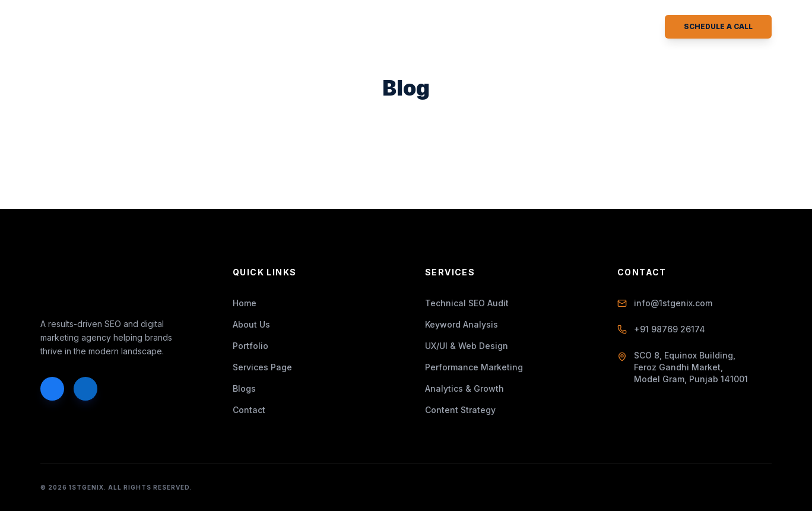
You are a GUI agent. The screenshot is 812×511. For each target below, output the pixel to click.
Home (174, 27)
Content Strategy (460, 410)
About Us (251, 324)
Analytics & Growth (464, 388)
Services (287, 27)
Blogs (423, 27)
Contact (483, 27)
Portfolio (359, 27)
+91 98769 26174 (661, 329)
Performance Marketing (474, 367)
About (226, 27)
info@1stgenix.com (665, 303)
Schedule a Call (718, 26)
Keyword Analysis (461, 324)
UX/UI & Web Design (467, 346)
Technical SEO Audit (467, 303)
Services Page (262, 367)
